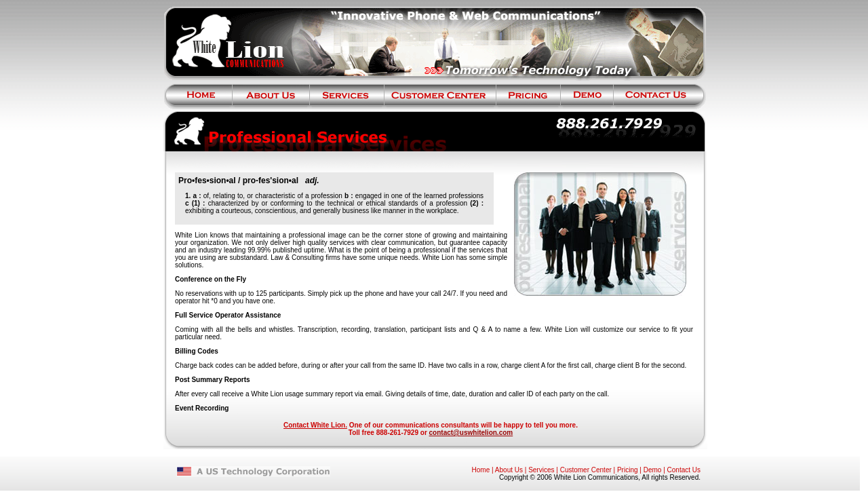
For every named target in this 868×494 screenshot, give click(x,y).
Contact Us (684, 470)
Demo (653, 470)
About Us (509, 470)
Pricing (628, 470)
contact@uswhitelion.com (471, 433)
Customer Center (586, 470)
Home (481, 470)
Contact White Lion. (315, 425)
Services (541, 470)
